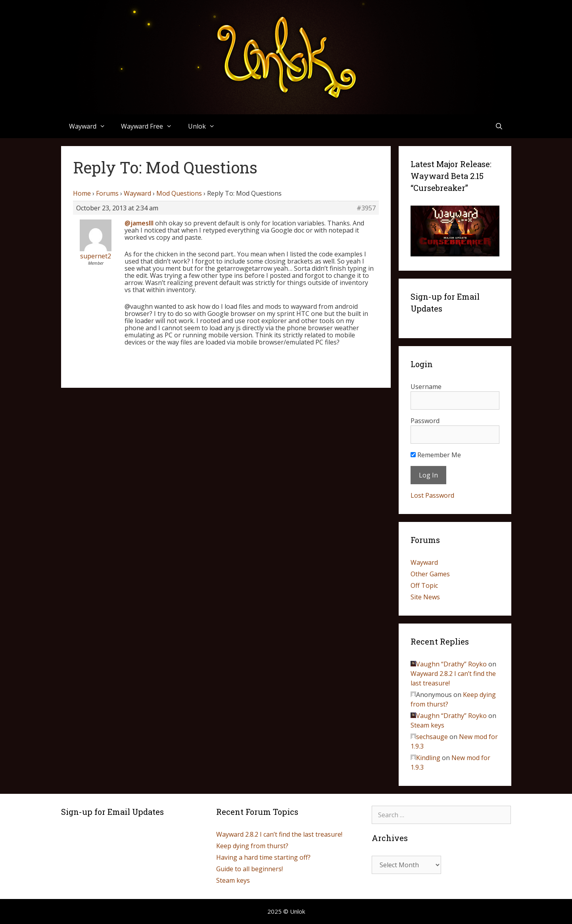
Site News (425, 597)
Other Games (430, 574)
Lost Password (432, 495)
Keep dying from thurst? (252, 846)
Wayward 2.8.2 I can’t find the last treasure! (279, 834)
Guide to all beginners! (250, 869)
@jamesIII (139, 223)
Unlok (205, 126)
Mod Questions (179, 193)
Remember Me (436, 455)
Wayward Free (151, 126)
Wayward (91, 126)
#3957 (366, 208)
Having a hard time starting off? (263, 857)
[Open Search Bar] (499, 126)
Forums (107, 193)
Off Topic (424, 585)
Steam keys (427, 725)
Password (425, 421)
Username (426, 387)
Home (82, 193)
